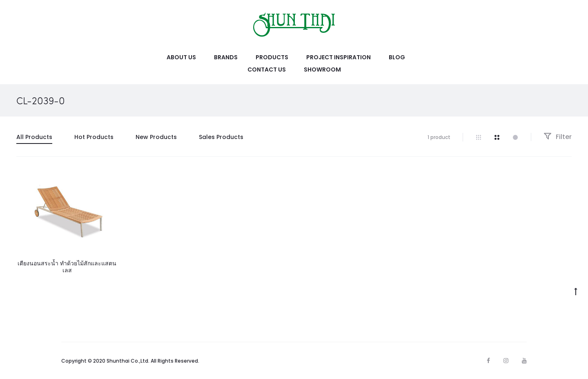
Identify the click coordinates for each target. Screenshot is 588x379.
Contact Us (267, 70)
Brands (226, 57)
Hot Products (94, 137)
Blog (397, 57)
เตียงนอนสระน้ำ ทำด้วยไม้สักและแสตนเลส (67, 267)
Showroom (322, 70)
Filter (558, 137)
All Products (34, 137)
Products (272, 57)
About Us (181, 57)
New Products (156, 137)
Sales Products (221, 137)
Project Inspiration (339, 57)
